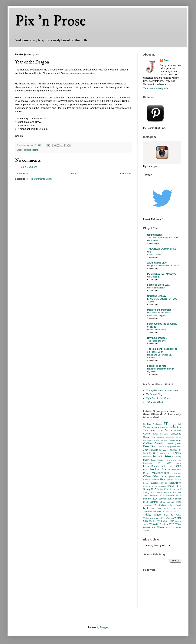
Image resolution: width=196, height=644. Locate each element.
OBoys (147, 476)
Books (168, 430)
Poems (167, 480)
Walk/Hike (161, 518)
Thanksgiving (161, 505)
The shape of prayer (157, 341)
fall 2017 (163, 450)
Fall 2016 (154, 450)
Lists (146, 470)
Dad (179, 443)
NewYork (177, 473)
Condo (178, 437)
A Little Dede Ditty (157, 263)
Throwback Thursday (172, 511)
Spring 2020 (149, 492)
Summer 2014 (157, 496)
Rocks (154, 486)
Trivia (166, 515)
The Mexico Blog (154, 402)
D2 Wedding (170, 443)
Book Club (157, 431)
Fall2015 (154, 453)
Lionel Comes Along (157, 330)
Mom (145, 473)
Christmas (176, 434)
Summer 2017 (166, 499)
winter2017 (168, 524)
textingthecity (155, 235)
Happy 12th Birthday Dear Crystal (163, 266)
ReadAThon (175, 483)
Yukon (146, 531)
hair (179, 460)
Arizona (162, 427)
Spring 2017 (150, 489)
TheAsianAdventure (152, 511)
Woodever (170, 528)
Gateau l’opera (154, 255)
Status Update (164, 492)
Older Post (126, 174)
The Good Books (160, 508)
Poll (172, 480)
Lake (179, 463)
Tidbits (35, 150)
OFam (156, 476)
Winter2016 (155, 524)
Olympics (171, 477)
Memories (176, 470)
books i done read (157, 366)
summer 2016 (150, 499)
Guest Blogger (157, 460)
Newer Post (22, 174)
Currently (159, 443)
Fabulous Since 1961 (158, 285)
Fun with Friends (163, 456)
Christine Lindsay (157, 296)
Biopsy (169, 427)
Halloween (147, 463)
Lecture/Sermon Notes (155, 466)
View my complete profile (156, 88)
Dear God (150, 446)
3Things (27, 150)
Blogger (104, 627)
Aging (154, 427)
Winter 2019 (168, 521)
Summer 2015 (173, 496)
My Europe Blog (154, 394)
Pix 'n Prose (50, 21)
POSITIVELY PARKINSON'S (162, 274)
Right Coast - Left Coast (158, 398)
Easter (161, 447)
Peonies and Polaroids (159, 310)
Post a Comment (28, 167)
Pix (161, 479)
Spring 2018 (163, 489)
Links (178, 466)
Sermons (162, 486)
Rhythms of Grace (157, 338)
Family (177, 453)
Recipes (147, 486)
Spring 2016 (174, 486)
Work (179, 527)
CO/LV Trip (149, 437)
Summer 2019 (157, 502)
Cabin (155, 434)
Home (74, 174)
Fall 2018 (173, 450)
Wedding (170, 518)
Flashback (147, 457)
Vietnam (147, 518)
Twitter (178, 515)
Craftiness (148, 443)
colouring (160, 437)
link (171, 466)
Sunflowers (148, 505)
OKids (163, 476)
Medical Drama (160, 469)
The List (176, 508)
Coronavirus (175, 440)
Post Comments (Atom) (41, 179)
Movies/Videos (161, 473)
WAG (154, 518)
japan (168, 463)
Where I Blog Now (156, 288)
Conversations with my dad (155, 440)
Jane (166, 60)
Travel (157, 515)
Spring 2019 (175, 489)
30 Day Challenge (152, 424)
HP (159, 463)
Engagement (171, 447)
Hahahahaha (171, 460)
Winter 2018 (156, 521)
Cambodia (164, 434)
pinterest (155, 480)
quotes (164, 483)
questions (155, 483)
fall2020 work (165, 453)
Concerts (170, 437)
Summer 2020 (174, 502)
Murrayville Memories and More (162, 390)
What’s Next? (154, 277)
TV (172, 515)
